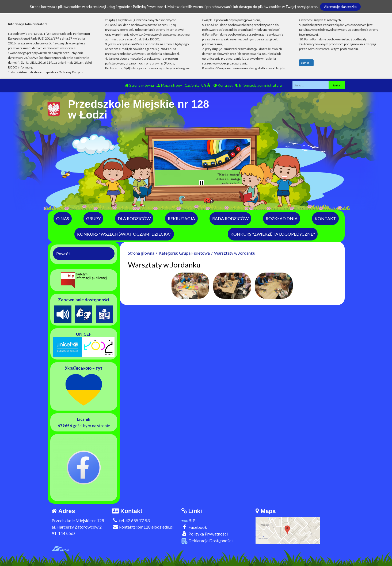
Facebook (194, 527)
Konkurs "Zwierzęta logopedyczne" (273, 234)
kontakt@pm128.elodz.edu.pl (143, 527)
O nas (63, 218)
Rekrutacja (181, 218)
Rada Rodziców (230, 218)
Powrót (63, 253)
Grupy (93, 218)
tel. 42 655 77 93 (131, 520)
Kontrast (223, 85)
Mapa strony (169, 85)
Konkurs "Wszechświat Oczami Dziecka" (124, 234)
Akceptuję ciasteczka (340, 7)
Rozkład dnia (282, 218)
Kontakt (325, 218)
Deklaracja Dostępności (207, 541)
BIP (188, 520)
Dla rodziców (134, 218)
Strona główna (139, 85)
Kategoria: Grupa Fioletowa (184, 253)
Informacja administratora (259, 85)
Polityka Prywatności (205, 534)
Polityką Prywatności (149, 7)
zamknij (306, 63)
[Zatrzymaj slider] (201, 184)
